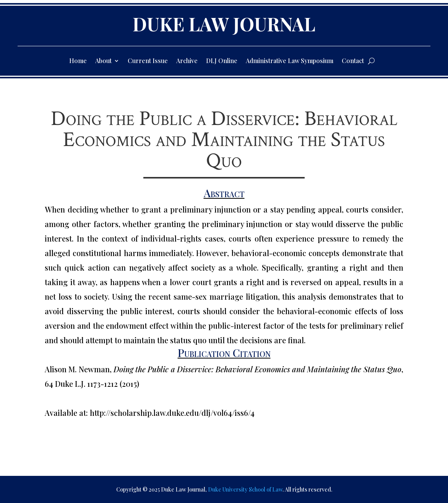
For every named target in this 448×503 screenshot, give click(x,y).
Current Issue (148, 61)
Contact (353, 61)
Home (78, 61)
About (103, 61)
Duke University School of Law (245, 489)
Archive (187, 61)
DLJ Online (222, 61)
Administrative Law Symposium (290, 61)
